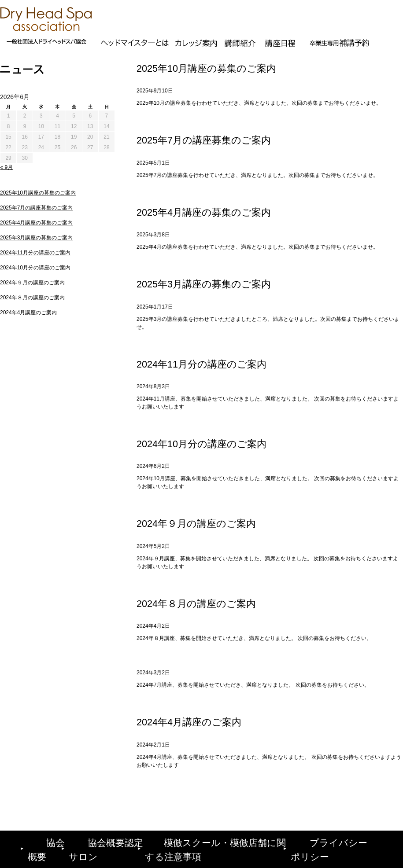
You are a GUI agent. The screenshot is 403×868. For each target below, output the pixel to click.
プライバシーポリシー (342, 840)
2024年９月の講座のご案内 (32, 283)
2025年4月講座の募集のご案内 (36, 223)
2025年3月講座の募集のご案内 (36, 238)
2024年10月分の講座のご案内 (35, 268)
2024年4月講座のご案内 (28, 313)
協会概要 (41, 840)
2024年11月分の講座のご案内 (35, 253)
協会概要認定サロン (107, 840)
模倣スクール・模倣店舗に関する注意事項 (223, 840)
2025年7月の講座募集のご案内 (36, 208)
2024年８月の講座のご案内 (32, 298)
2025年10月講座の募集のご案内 (38, 193)
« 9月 (7, 167)
